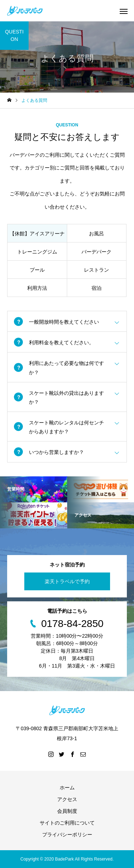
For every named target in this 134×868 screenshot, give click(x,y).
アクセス (67, 799)
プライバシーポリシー (67, 835)
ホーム (67, 788)
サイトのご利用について (67, 823)
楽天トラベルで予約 (67, 581)
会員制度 (67, 811)
